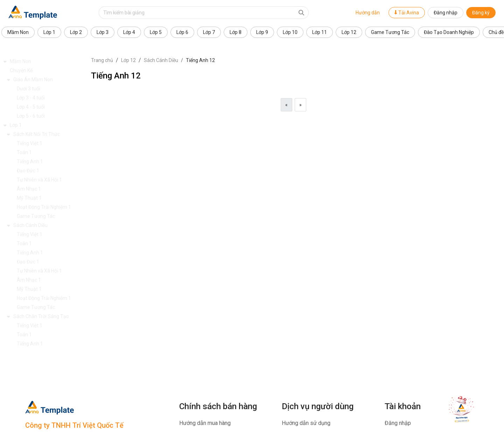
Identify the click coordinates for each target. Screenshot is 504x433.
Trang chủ (102, 60)
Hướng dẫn (368, 13)
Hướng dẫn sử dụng (306, 423)
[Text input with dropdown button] (197, 13)
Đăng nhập (446, 13)
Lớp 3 (103, 32)
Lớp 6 (182, 32)
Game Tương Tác (390, 32)
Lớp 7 (209, 32)
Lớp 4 (129, 32)
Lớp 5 (156, 32)
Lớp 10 (290, 32)
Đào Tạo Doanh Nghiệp (449, 32)
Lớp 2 (76, 32)
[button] (45, 61)
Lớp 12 (349, 32)
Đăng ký (481, 13)
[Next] (300, 105)
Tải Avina (407, 13)
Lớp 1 (49, 32)
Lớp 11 (320, 32)
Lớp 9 (262, 32)
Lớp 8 (236, 32)
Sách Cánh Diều (161, 60)
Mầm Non (18, 32)
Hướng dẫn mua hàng (205, 423)
